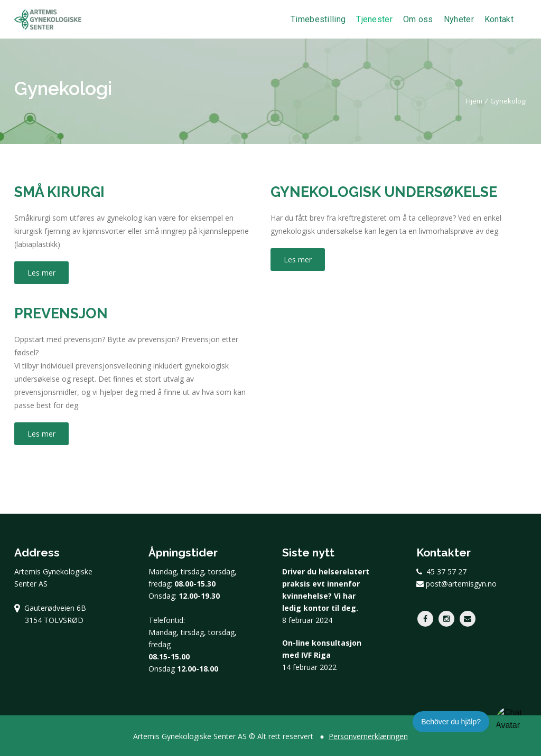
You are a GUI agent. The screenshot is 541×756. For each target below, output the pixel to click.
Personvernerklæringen (368, 736)
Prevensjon (61, 313)
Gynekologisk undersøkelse (384, 192)
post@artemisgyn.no (456, 584)
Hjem (474, 101)
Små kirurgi (59, 192)
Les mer (41, 273)
